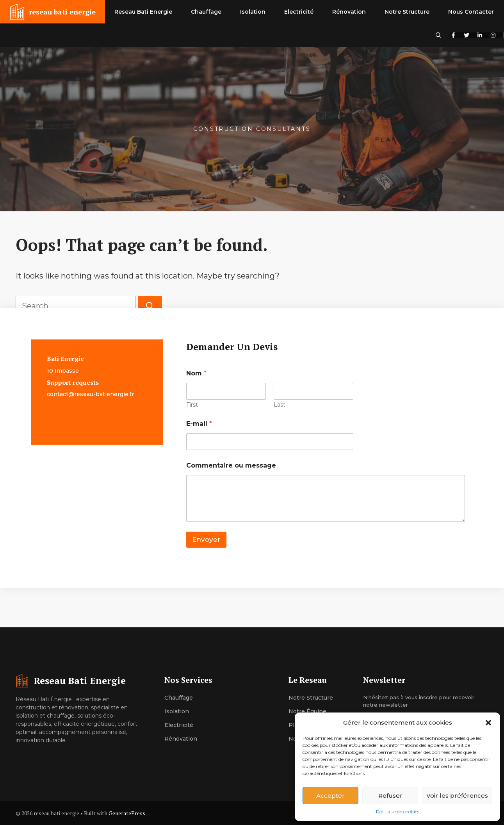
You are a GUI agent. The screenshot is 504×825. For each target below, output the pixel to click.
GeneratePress (127, 813)
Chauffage (206, 12)
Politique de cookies (398, 812)
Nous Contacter (471, 12)
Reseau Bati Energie (143, 12)
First (192, 405)
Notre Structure (407, 12)
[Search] (150, 306)
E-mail (199, 424)
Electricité (299, 12)
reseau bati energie (62, 12)
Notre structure (311, 698)
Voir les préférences (457, 796)
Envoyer (206, 539)
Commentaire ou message (231, 465)
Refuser (390, 796)
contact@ (61, 394)
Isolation (253, 12)
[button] (488, 723)
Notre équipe (307, 711)
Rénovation (349, 12)
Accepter (330, 796)
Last (280, 405)
